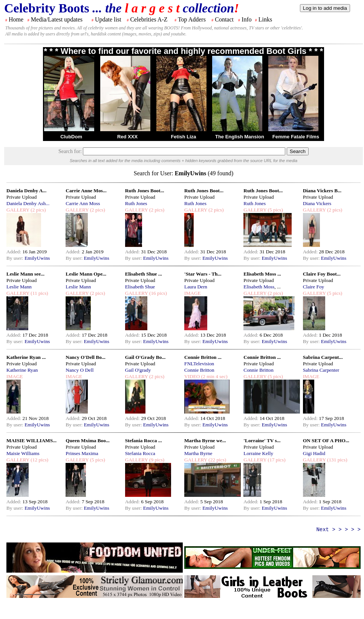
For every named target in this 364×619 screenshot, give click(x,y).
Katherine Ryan (22, 370)
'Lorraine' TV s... (262, 441)
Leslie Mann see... (25, 274)
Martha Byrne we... (205, 441)
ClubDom (71, 137)
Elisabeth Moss (259, 287)
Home (16, 19)
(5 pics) (275, 210)
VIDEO (192, 376)
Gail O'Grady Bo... (145, 357)
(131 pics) (337, 460)
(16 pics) (158, 293)
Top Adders (192, 19)
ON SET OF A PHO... (326, 441)
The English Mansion (240, 137)
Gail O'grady (138, 370)
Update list (108, 19)
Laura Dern (196, 287)
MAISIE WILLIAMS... (31, 441)
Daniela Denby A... (26, 191)
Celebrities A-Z (149, 19)
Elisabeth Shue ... (144, 274)
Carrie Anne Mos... (86, 191)
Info (247, 19)
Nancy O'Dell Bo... (86, 357)
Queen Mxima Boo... (88, 441)
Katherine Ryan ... (26, 357)
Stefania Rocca (140, 453)
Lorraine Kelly (258, 453)
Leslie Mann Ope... (86, 274)
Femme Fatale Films (296, 137)
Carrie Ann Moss (83, 203)
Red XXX (127, 137)
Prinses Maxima (82, 453)
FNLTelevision (199, 364)
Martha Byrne (198, 453)
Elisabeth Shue (140, 287)
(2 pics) (38, 210)
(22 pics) (217, 460)
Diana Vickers (317, 203)
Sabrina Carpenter (321, 370)
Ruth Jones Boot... (145, 191)
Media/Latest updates (57, 19)
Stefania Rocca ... (144, 441)
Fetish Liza (183, 137)
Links (265, 19)
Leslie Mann (19, 287)
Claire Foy (314, 287)
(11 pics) (39, 293)
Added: (15, 252)
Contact (224, 19)
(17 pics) (276, 460)
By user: (15, 258)
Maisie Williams (23, 453)
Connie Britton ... (203, 357)
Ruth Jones (136, 203)
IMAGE (193, 293)
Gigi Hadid (314, 453)
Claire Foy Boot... (322, 274)
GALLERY (18, 210)
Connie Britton (199, 370)
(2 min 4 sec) (213, 376)
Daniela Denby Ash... (28, 203)
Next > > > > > (338, 530)
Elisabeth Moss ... (262, 274)
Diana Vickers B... (322, 191)
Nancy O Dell (80, 370)
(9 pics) (156, 460)
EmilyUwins (37, 258)
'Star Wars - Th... (203, 274)
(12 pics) (39, 460)
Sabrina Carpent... (323, 357)
